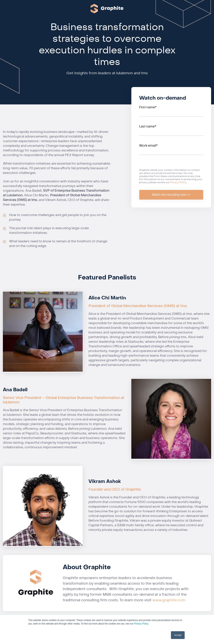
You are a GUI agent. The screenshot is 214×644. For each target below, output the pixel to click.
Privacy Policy (141, 624)
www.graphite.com (169, 600)
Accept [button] (178, 635)
